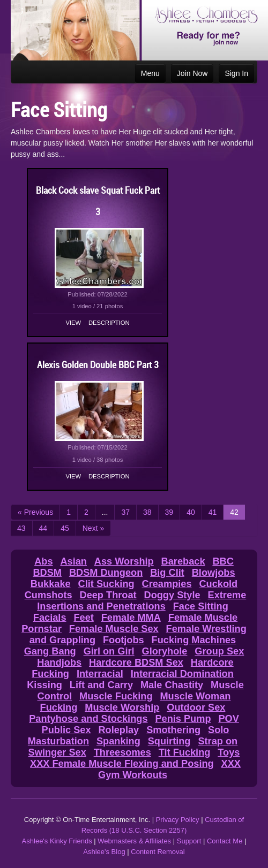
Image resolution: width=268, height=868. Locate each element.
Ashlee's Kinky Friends (57, 841)
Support (189, 841)
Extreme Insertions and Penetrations (142, 601)
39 (169, 512)
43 (21, 528)
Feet (83, 618)
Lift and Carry (101, 685)
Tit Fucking (185, 752)
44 (43, 528)
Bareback (183, 561)
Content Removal (158, 852)
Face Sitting (201, 606)
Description (109, 323)
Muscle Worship (122, 707)
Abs (43, 561)
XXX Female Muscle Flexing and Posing (122, 764)
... (105, 512)
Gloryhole (165, 651)
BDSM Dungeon (106, 573)
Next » (93, 528)
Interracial (100, 674)
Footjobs (124, 640)
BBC (223, 561)
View (74, 323)
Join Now (192, 73)
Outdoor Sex (196, 707)
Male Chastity (172, 685)
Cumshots (49, 595)
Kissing (44, 685)
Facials (50, 618)
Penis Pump (183, 719)
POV (228, 719)
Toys (229, 752)
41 (213, 512)
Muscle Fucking (116, 696)
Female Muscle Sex (114, 629)
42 (234, 512)
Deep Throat (108, 595)
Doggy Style (172, 595)
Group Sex (219, 651)
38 (147, 512)
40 (191, 512)
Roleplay (118, 730)
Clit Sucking (106, 584)
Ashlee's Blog (104, 852)
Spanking (118, 741)
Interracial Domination (182, 674)
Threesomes (122, 752)
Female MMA (131, 618)
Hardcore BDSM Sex (136, 663)
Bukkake (51, 584)
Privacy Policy (178, 820)
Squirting (169, 741)
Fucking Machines (194, 640)
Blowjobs (214, 573)
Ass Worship (124, 561)
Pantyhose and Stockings (88, 719)
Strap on (218, 741)
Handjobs (59, 663)
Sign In (236, 73)
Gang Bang (50, 651)
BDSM (47, 573)
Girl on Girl (109, 651)
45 (65, 528)
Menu (150, 73)
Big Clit (167, 573)
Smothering (173, 730)
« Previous (35, 512)
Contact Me (225, 841)
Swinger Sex (57, 752)
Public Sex (66, 730)
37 (125, 512)
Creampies (167, 584)
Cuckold (218, 584)
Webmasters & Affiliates (134, 841)
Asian (73, 561)
